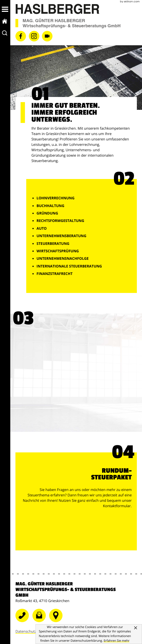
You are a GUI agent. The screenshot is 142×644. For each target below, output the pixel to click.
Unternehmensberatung (61, 236)
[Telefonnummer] (57, 622)
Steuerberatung (53, 244)
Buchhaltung (50, 206)
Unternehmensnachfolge (63, 259)
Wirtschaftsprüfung (58, 251)
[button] (5, 9)
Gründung (47, 213)
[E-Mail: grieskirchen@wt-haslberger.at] (41, 622)
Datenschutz (26, 632)
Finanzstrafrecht (55, 274)
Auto (42, 229)
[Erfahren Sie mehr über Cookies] (117, 641)
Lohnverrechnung (56, 198)
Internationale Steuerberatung (69, 266)
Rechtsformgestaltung (60, 221)
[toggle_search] (5, 33)
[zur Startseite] (5, 21)
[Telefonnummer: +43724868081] (24, 622)
